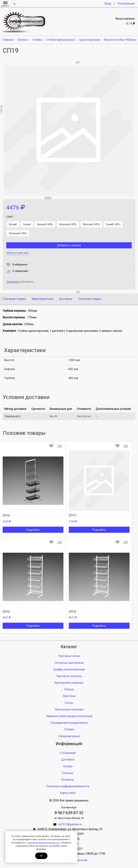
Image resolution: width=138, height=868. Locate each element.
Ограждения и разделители (69, 723)
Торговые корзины (69, 676)
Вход (108, 3)
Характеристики (42, 299)
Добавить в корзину (69, 245)
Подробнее (33, 530)
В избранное (20, 265)
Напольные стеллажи (69, 709)
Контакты (68, 780)
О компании (68, 753)
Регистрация (126, 3)
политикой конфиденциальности (44, 843)
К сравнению (20, 271)
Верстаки (69, 696)
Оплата (68, 766)
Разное (69, 689)
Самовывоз (13, 282)
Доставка (66, 299)
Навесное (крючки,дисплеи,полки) (69, 716)
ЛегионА (81, 860)
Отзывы (68, 773)
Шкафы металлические (69, 669)
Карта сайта (68, 793)
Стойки (69, 729)
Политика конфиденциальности (68, 786)
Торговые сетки (69, 656)
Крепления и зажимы (69, 683)
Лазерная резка (69, 736)
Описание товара (14, 299)
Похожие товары (90, 299)
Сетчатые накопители (69, 663)
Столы (69, 703)
